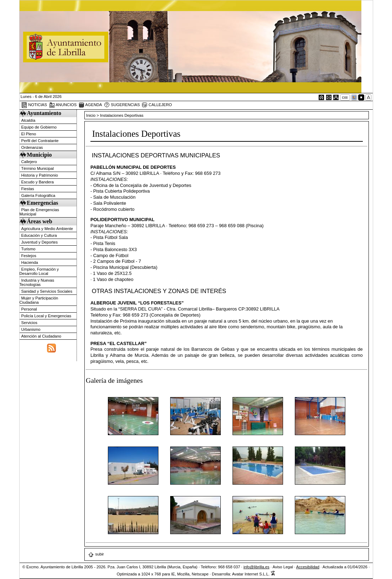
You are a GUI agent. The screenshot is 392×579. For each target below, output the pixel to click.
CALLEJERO (157, 105)
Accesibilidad (308, 567)
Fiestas (28, 189)
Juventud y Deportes (40, 242)
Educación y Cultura (39, 235)
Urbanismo (31, 329)
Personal (29, 309)
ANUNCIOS (63, 105)
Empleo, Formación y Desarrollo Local (39, 271)
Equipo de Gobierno (39, 127)
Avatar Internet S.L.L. (254, 574)
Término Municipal (38, 168)
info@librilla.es (257, 567)
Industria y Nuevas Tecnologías (37, 282)
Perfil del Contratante (40, 141)
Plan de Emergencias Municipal (39, 212)
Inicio (91, 115)
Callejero (29, 162)
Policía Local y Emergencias (46, 316)
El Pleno (29, 134)
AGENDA (90, 105)
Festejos (29, 256)
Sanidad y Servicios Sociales (47, 291)
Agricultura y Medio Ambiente (47, 229)
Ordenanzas (32, 147)
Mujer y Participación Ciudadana (39, 300)
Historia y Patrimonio (40, 175)
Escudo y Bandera (38, 182)
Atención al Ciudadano (41, 336)
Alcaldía (28, 120)
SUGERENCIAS (122, 105)
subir (96, 554)
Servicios (29, 323)
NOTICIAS (34, 105)
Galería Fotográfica (38, 195)
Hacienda (30, 262)
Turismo (28, 249)
